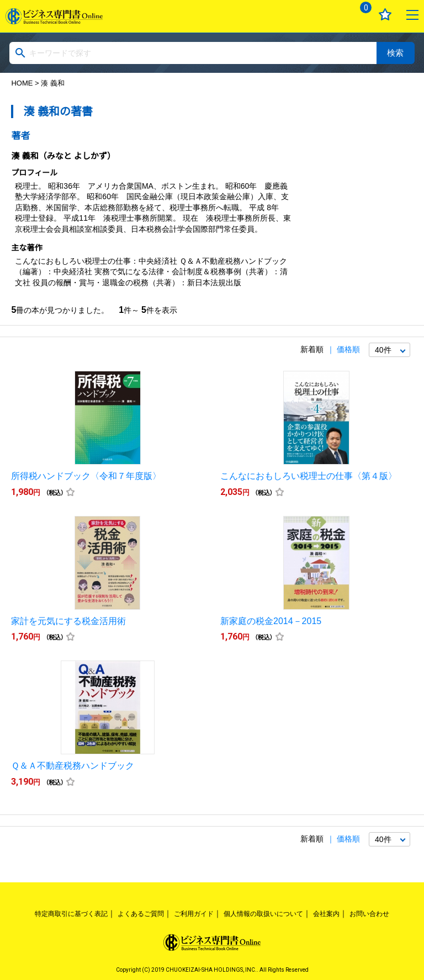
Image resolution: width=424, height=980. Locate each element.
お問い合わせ (369, 914)
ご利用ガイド (194, 914)
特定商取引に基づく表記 (71, 914)
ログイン (332, 15)
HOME (22, 83)
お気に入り (385, 15)
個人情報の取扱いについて (263, 914)
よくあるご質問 (141, 914)
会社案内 (326, 914)
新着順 (312, 349)
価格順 (348, 349)
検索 (395, 53)
